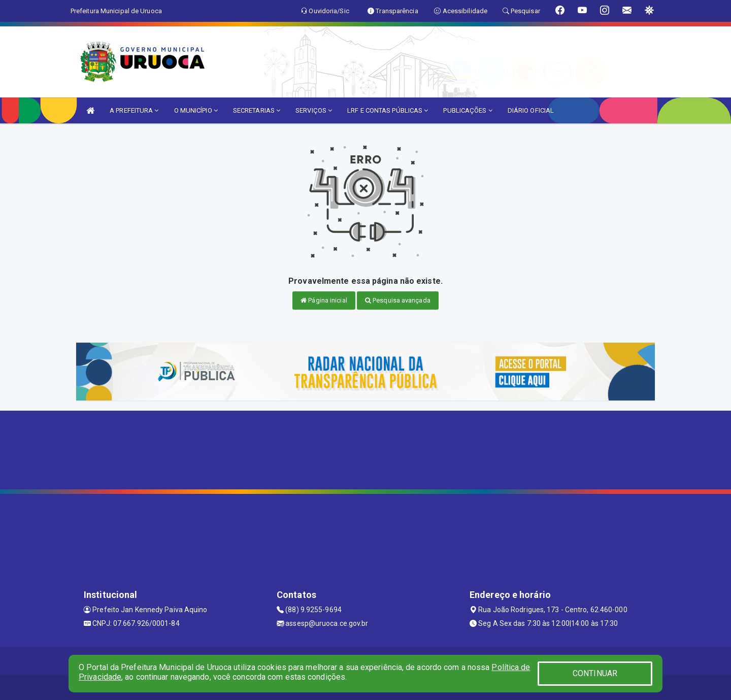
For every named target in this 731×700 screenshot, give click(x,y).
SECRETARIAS (257, 110)
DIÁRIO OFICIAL (531, 110)
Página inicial (324, 300)
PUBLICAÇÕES (468, 110)
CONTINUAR (595, 673)
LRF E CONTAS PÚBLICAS (388, 110)
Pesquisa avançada (398, 300)
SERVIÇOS (314, 110)
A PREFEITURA (134, 110)
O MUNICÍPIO (196, 110)
